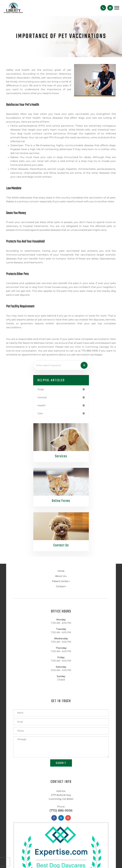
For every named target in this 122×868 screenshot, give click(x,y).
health (42, 405)
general (42, 397)
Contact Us (61, 545)
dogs (41, 389)
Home (61, 571)
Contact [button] (61, 586)
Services (61, 456)
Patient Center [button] (61, 581)
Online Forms (61, 501)
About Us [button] (61, 576)
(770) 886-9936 (61, 811)
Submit (61, 763)
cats (40, 413)
